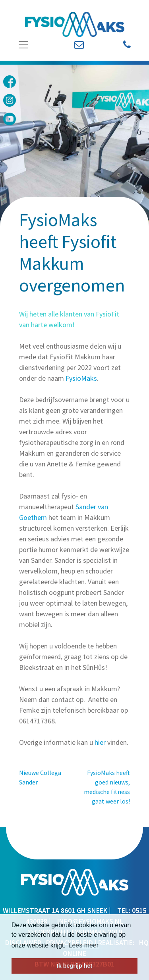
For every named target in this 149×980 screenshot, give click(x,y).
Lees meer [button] (84, 945)
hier (100, 742)
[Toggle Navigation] (26, 45)
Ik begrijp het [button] (75, 966)
